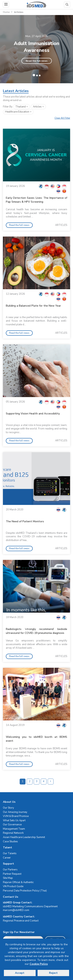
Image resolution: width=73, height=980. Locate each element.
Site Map (8, 878)
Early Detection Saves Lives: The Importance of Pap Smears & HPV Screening (36, 200)
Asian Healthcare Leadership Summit (24, 837)
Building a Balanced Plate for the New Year (33, 306)
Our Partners (10, 870)
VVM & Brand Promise (16, 816)
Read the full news (37, 61)
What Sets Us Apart (14, 820)
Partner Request (12, 874)
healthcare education (18, 112)
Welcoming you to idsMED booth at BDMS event (36, 739)
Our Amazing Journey (15, 812)
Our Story (8, 808)
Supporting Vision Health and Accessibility (33, 414)
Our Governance (12, 825)
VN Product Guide (13, 886)
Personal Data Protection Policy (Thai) (25, 891)
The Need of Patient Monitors (25, 521)
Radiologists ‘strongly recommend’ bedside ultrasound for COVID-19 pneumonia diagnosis (36, 631)
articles (38, 107)
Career (7, 858)
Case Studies (10, 842)
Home (6, 12)
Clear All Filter (62, 118)
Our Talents (10, 853)
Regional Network (13, 833)
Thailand (22, 107)
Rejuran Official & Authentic (18, 882)
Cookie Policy (39, 964)
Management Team (14, 829)
